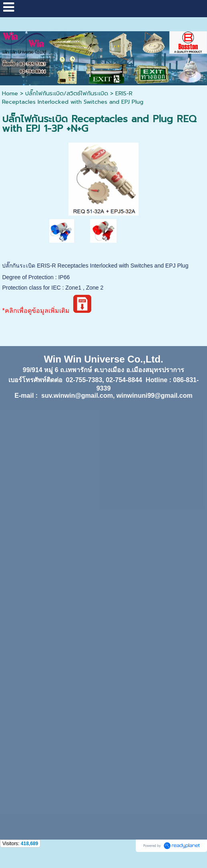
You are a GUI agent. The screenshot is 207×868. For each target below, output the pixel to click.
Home (10, 94)
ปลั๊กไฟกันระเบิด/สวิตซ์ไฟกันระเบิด (67, 94)
